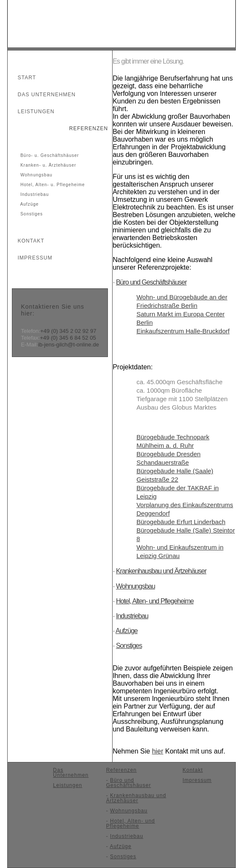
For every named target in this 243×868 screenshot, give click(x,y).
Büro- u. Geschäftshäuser (49, 155)
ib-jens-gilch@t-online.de (69, 345)
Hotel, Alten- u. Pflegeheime (52, 185)
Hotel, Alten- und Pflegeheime (155, 601)
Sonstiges (31, 214)
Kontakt (27, 241)
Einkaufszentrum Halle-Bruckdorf (183, 331)
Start (23, 78)
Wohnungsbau (35, 175)
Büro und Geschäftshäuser (151, 282)
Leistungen (32, 112)
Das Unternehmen (43, 95)
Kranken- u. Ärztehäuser (47, 165)
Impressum (31, 258)
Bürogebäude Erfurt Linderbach (181, 522)
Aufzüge (29, 204)
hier (158, 751)
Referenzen (85, 128)
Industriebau (34, 194)
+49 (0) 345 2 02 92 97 (68, 331)
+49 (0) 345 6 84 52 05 (68, 338)
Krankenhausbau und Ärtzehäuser (161, 571)
